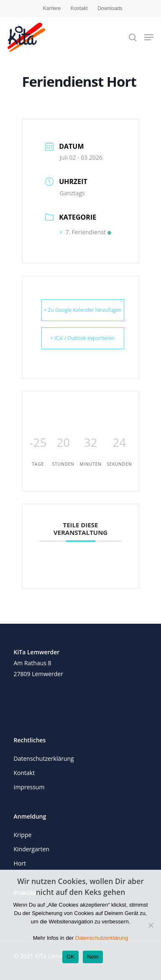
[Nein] (151, 925)
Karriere (52, 8)
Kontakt (79, 8)
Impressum (29, 787)
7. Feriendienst (86, 232)
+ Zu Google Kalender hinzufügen (83, 310)
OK (70, 957)
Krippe (23, 835)
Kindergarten (32, 849)
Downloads (110, 8)
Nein (93, 957)
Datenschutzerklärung (44, 758)
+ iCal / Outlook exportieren (82, 338)
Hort (20, 863)
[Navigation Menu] (149, 37)
